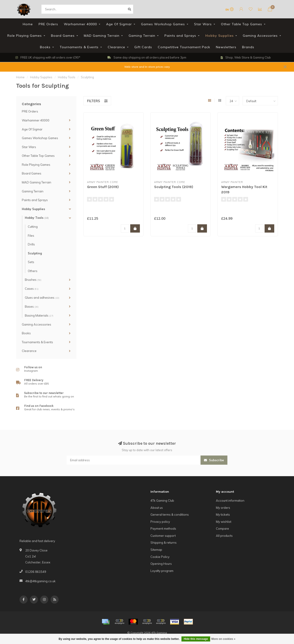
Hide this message (196, 639)
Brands (248, 47)
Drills (31, 244)
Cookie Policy (160, 557)
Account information (230, 501)
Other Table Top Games (242, 24)
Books (45, 47)
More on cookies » (223, 639)
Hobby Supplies (219, 36)
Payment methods (163, 529)
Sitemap (156, 550)
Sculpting (35, 253)
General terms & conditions (170, 515)
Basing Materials (39, 315)
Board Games (63, 36)
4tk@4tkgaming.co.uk (40, 581)
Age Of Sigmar (119, 24)
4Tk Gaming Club (162, 501)
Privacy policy (160, 522)
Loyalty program (162, 571)
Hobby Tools (37, 218)
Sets (31, 262)
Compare (222, 529)
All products (224, 536)
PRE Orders (48, 24)
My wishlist (224, 522)
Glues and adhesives (42, 298)
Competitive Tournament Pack (184, 47)
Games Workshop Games (163, 24)
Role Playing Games (25, 36)
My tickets (223, 515)
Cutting (33, 227)
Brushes (33, 280)
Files (31, 236)
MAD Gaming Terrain (102, 36)
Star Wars (203, 24)
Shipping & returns (164, 543)
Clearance (116, 47)
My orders (223, 508)
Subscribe (214, 460)
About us (157, 508)
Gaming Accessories (260, 36)
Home (28, 24)
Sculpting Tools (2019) (174, 187)
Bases (32, 307)
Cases (32, 289)
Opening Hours (161, 564)
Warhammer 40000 (80, 24)
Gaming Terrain (142, 36)
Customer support (163, 536)
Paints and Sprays (180, 36)
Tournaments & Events (79, 47)
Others (33, 271)
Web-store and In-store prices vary (147, 67)
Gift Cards (143, 47)
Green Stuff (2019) (103, 187)
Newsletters (226, 47)
